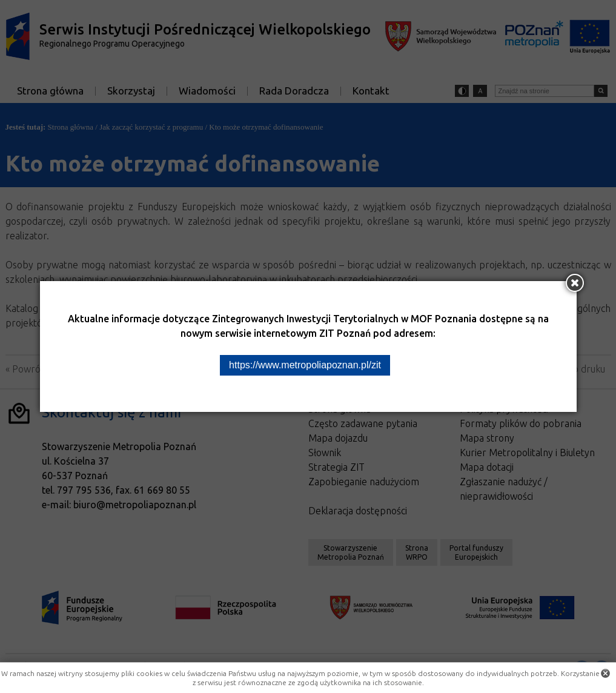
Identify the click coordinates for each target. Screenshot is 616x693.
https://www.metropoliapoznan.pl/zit (305, 365)
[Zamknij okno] (575, 283)
